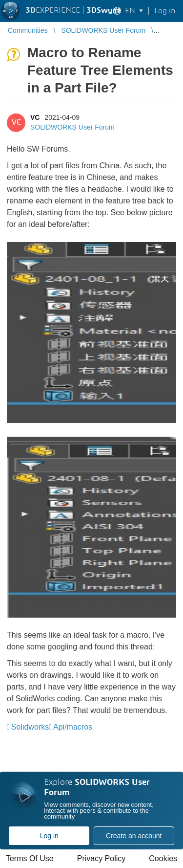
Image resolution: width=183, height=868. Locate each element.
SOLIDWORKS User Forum (72, 127)
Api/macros (73, 727)
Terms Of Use (30, 858)
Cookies (163, 858)
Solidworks (30, 727)
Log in (49, 836)
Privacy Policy (102, 858)
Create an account (134, 836)
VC (35, 117)
